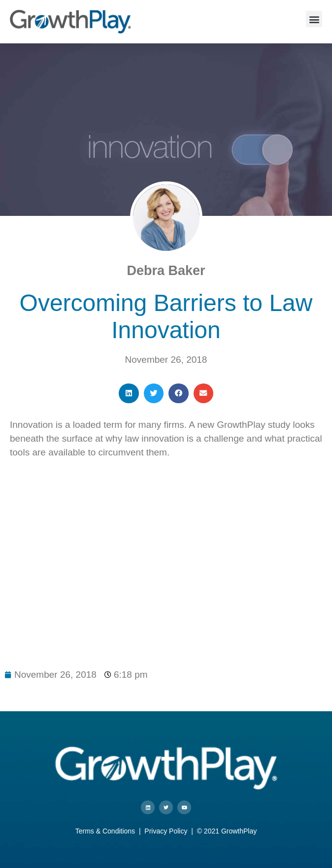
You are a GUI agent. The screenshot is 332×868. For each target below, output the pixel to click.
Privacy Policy (166, 831)
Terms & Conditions (105, 831)
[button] (314, 19)
